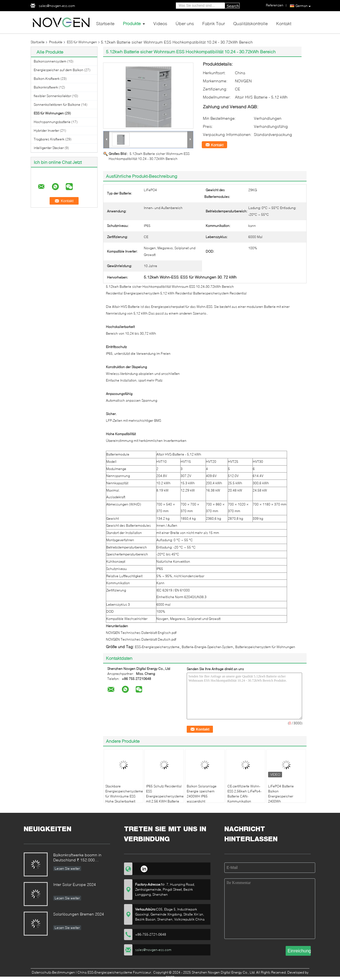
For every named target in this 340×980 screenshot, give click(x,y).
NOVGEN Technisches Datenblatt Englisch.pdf (141, 633)
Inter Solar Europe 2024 (75, 884)
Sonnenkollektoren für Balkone (57, 105)
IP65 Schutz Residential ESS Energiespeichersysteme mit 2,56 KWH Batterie (165, 794)
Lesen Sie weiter (67, 868)
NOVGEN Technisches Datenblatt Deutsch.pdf (141, 639)
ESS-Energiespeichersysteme (157, 647)
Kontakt (284, 23)
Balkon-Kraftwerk (47, 79)
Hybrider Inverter (46, 130)
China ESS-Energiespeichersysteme (105, 972)
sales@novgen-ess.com (57, 6)
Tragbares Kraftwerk (49, 139)
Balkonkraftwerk (46, 87)
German (303, 6)
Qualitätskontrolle (251, 23)
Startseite (105, 23)
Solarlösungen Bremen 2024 (79, 914)
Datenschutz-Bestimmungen (53, 972)
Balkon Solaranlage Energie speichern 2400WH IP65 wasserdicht (202, 794)
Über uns (185, 23)
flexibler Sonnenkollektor (52, 96)
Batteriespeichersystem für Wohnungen (265, 647)
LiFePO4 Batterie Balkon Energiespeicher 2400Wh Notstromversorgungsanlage (287, 796)
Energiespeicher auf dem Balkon (59, 70)
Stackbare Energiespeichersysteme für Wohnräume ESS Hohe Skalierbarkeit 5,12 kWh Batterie (124, 796)
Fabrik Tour (214, 23)
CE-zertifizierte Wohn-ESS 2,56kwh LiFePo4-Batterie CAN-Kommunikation (244, 794)
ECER (170, 977)
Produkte (132, 23)
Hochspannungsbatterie (52, 122)
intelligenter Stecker (49, 148)
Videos (160, 23)
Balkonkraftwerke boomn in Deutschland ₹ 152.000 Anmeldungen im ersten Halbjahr (77, 858)
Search (233, 6)
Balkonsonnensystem (50, 61)
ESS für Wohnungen (82, 42)
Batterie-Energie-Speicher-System (207, 647)
